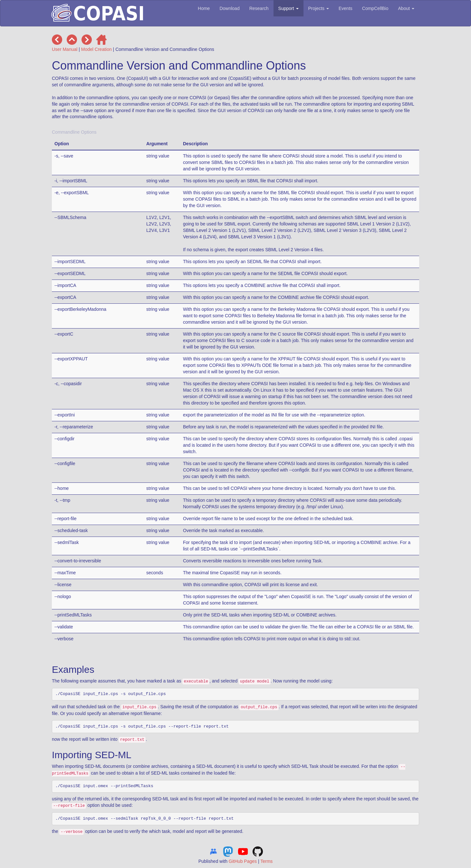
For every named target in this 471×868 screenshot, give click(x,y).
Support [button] (288, 8)
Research (259, 8)
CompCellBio (375, 8)
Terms (266, 861)
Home (204, 8)
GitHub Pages (243, 861)
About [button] (406, 8)
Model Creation (96, 49)
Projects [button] (319, 8)
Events (346, 8)
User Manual (65, 49)
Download (229, 8)
